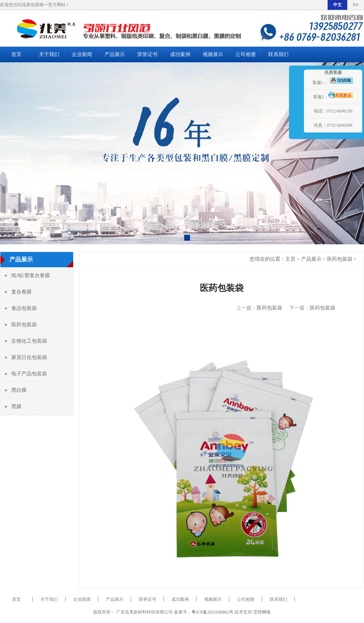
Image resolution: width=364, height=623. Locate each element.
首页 (16, 54)
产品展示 (115, 54)
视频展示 (213, 54)
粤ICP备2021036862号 (212, 612)
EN (356, 5)
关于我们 (49, 54)
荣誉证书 (147, 54)
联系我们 (278, 54)
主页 (290, 259)
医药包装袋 (340, 259)
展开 (296, 110)
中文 (337, 5)
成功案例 (180, 54)
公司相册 (246, 54)
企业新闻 (82, 54)
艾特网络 (262, 612)
